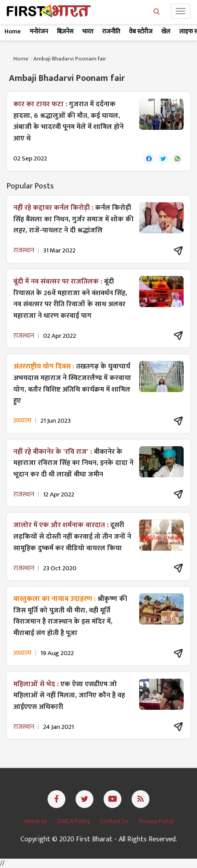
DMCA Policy (74, 821)
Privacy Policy (156, 821)
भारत (88, 31)
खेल (166, 31)
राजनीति (111, 31)
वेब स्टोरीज (141, 31)
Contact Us (115, 821)
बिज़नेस (65, 31)
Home (13, 31)
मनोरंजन (39, 31)
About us (36, 821)
